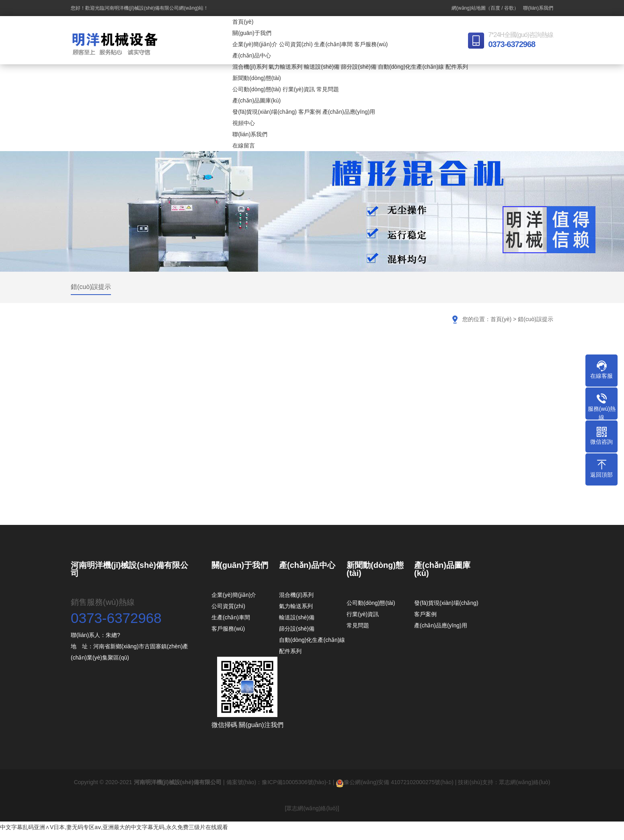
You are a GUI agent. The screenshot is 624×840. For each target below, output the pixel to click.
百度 (495, 8)
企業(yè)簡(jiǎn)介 (255, 44)
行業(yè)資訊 (299, 89)
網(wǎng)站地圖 (469, 8)
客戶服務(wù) (371, 44)
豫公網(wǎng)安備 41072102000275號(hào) (395, 782)
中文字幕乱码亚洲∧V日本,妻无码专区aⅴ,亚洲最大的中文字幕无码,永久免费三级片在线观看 (114, 827)
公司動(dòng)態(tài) (257, 89)
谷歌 (509, 8)
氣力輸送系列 (285, 67)
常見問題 (328, 89)
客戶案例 (310, 112)
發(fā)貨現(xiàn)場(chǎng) (265, 112)
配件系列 (457, 67)
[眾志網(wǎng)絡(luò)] (312, 808)
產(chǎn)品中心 (252, 55)
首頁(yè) (243, 22)
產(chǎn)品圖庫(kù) (257, 100)
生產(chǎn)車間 (333, 44)
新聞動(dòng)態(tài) (257, 78)
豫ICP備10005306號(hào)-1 (297, 782)
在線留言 (244, 145)
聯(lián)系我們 (538, 8)
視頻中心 (244, 123)
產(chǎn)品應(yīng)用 (349, 112)
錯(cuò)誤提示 (91, 287)
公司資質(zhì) (296, 44)
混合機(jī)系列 (250, 67)
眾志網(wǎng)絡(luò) (524, 782)
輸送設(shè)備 (322, 67)
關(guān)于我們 (252, 33)
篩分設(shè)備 (359, 67)
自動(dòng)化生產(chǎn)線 (411, 67)
